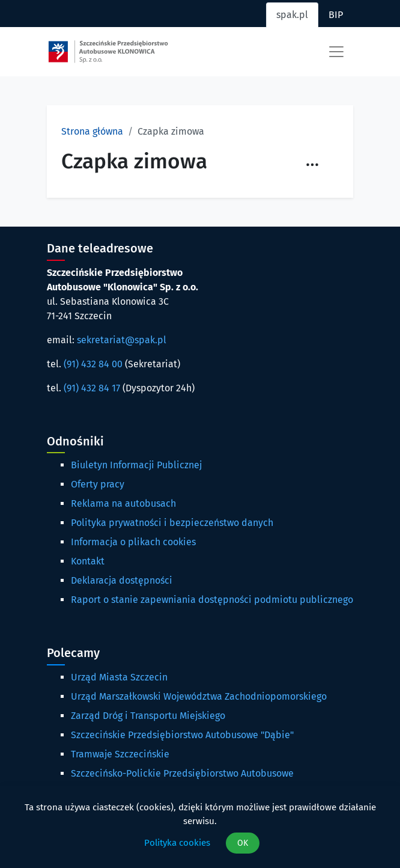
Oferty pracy (98, 484)
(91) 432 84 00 (93, 364)
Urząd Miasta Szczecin (119, 677)
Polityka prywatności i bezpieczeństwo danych (172, 523)
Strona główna (92, 131)
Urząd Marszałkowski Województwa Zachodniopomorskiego (199, 696)
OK (243, 843)
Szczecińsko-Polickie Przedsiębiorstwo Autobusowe (182, 773)
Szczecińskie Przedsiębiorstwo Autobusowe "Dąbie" (182, 735)
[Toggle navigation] (336, 52)
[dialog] (200, 827)
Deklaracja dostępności (122, 580)
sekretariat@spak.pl (122, 340)
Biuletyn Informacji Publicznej (136, 465)
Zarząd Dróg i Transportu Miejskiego (148, 716)
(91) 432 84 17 (92, 388)
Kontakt (88, 561)
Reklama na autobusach (123, 503)
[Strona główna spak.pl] (108, 52)
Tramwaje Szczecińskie (120, 754)
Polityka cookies (177, 843)
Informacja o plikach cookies (133, 542)
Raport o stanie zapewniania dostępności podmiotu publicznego (212, 600)
